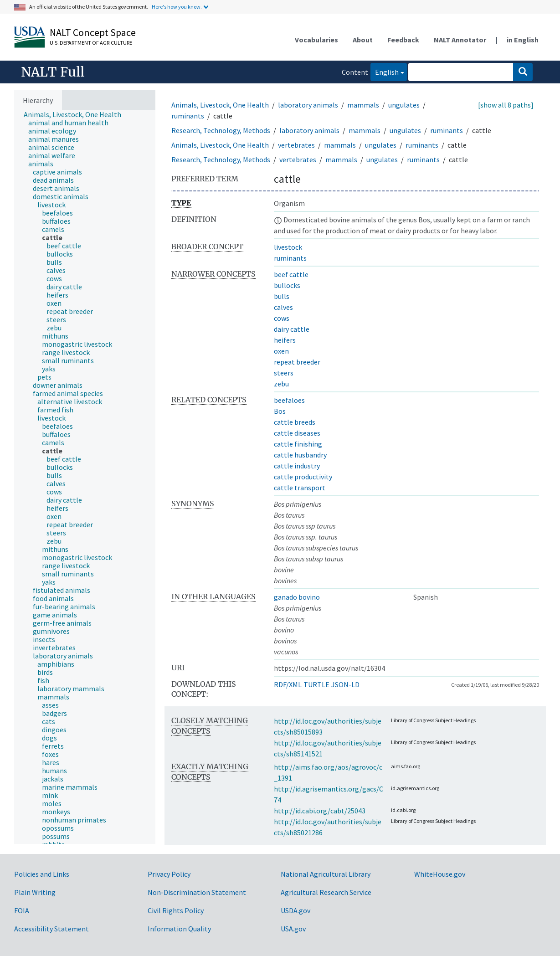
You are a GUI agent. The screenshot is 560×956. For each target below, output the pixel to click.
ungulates (404, 105)
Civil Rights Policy (176, 910)
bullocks (287, 285)
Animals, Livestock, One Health (220, 105)
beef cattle (291, 274)
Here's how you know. (177, 7)
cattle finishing (298, 444)
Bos (280, 411)
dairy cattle (292, 329)
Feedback (403, 40)
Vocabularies (316, 40)
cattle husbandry (300, 455)
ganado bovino (297, 597)
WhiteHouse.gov (440, 874)
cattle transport (300, 488)
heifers (285, 340)
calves (283, 307)
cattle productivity (303, 477)
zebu (281, 384)
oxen (281, 351)
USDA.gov (295, 910)
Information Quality (179, 929)
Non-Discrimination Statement (197, 892)
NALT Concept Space (93, 32)
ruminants (188, 116)
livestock (288, 247)
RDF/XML (288, 684)
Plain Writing (35, 892)
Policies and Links (42, 874)
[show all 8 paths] (506, 105)
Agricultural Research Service (326, 892)
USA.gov (293, 929)
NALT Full (53, 72)
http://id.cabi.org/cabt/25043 (320, 811)
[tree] (85, 477)
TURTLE (316, 684)
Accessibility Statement (51, 929)
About (363, 40)
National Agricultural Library (326, 874)
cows (282, 318)
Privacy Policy (169, 874)
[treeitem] (76, 114)
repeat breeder (297, 362)
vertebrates (296, 145)
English (385, 71)
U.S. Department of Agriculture (91, 43)
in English (523, 40)
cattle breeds (295, 422)
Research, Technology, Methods (221, 130)
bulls (282, 296)
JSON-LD (345, 684)
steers (284, 373)
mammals (363, 105)
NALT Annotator (460, 40)
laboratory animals (308, 105)
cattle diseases (297, 433)
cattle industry (297, 466)
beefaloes (289, 400)
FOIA (22, 910)
